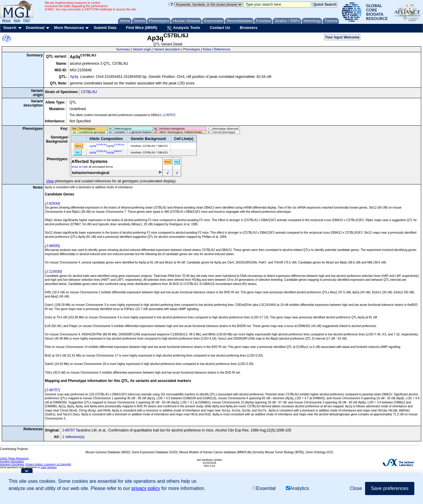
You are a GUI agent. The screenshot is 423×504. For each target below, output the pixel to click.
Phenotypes (192, 49)
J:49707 (169, 115)
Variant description (167, 49)
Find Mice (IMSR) (141, 28)
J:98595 (52, 246)
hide (85, 167)
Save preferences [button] (390, 488)
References (222, 49)
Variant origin (142, 49)
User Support (49, 467)
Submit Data (105, 28)
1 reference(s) (73, 437)
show (75, 167)
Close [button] (356, 488)
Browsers (249, 28)
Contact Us (220, 28)
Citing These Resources (14, 458)
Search (10, 28)
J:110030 (53, 272)
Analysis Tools (183, 28)
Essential (264, 488)
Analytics (297, 488)
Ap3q (74, 77)
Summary (123, 49)
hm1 (167, 162)
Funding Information (12, 461)
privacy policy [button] (146, 488)
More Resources (69, 28)
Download (35, 28)
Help (17, 20)
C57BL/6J (89, 92)
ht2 (177, 162)
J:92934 (52, 204)
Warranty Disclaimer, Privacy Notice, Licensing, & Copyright (36, 464)
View (50, 181)
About (6, 20)
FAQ (27, 20)
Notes (207, 49)
